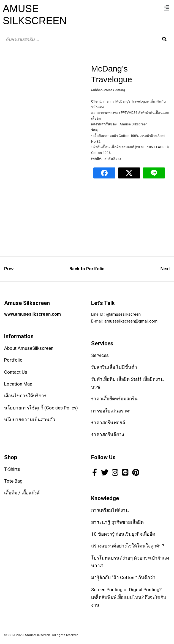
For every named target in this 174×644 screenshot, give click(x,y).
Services (100, 355)
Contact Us (16, 372)
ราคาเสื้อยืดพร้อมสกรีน (114, 399)
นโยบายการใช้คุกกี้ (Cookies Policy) (41, 408)
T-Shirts (12, 469)
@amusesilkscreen (123, 314)
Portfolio (13, 360)
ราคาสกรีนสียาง (108, 434)
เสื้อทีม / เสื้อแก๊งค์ (22, 493)
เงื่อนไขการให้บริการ (25, 396)
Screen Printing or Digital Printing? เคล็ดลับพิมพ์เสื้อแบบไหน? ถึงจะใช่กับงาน (129, 597)
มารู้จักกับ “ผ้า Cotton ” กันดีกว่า (123, 577)
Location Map (18, 384)
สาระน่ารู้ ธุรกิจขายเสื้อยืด (117, 522)
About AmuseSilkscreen (29, 348)
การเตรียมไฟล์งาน (110, 510)
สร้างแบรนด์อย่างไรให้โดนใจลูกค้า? (128, 546)
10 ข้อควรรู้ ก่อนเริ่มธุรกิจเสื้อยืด (123, 534)
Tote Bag (13, 481)
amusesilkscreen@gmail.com (131, 321)
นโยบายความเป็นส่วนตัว (30, 420)
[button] (167, 8)
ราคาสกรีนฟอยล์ (108, 423)
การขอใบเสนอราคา (112, 411)
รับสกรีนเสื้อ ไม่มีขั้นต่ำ (114, 367)
